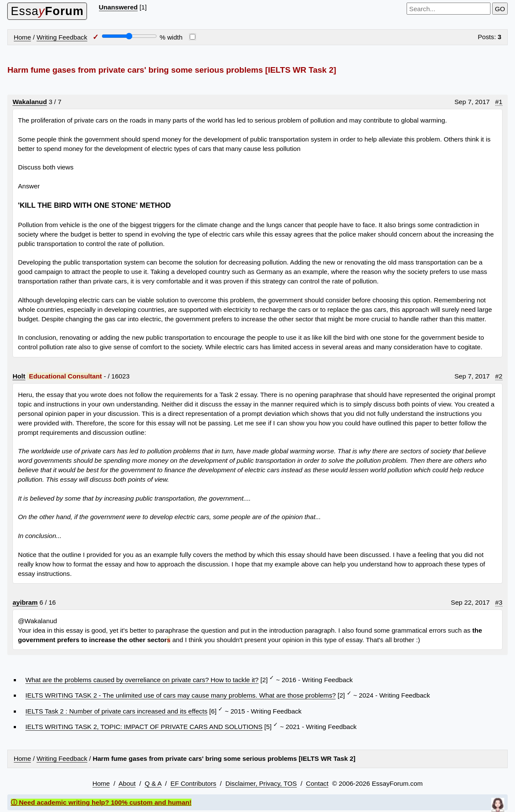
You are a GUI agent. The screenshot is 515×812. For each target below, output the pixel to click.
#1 (499, 102)
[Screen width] (129, 36)
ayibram (25, 602)
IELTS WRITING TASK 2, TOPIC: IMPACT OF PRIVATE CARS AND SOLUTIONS (144, 727)
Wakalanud (30, 102)
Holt (19, 376)
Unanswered (118, 7)
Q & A (153, 783)
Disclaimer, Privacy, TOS (261, 783)
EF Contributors (193, 783)
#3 (499, 602)
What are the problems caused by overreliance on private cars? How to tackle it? (142, 680)
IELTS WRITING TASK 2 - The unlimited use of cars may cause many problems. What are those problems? (180, 695)
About (127, 783)
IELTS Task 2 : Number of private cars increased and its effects (116, 711)
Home (23, 37)
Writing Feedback (62, 37)
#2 (499, 376)
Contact (317, 783)
